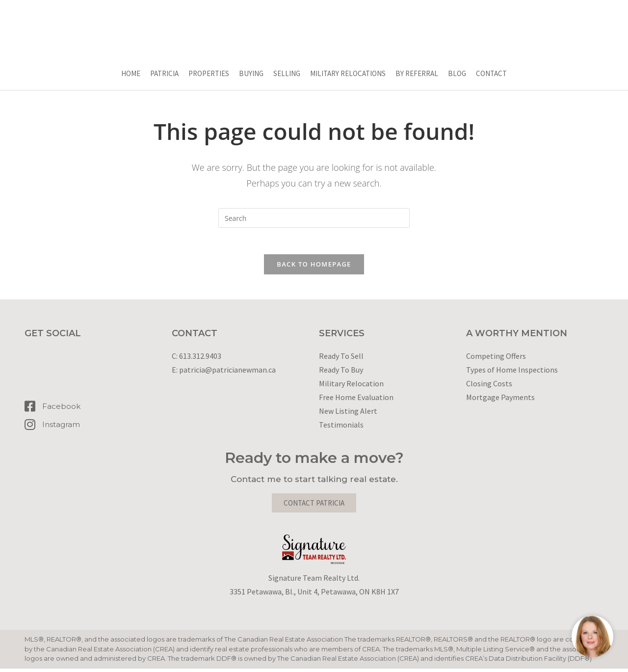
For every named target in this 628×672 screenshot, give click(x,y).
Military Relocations (348, 73)
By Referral (417, 73)
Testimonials (341, 428)
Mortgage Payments (500, 401)
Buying (251, 73)
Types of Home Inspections (512, 373)
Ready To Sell (341, 359)
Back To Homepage (314, 268)
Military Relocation (351, 387)
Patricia (164, 73)
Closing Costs (489, 387)
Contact (491, 73)
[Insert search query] (314, 218)
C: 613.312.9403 (196, 359)
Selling (287, 73)
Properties (209, 73)
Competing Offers (496, 359)
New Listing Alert (348, 414)
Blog (457, 73)
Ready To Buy (341, 373)
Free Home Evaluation (356, 401)
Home (131, 73)
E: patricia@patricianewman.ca (224, 373)
